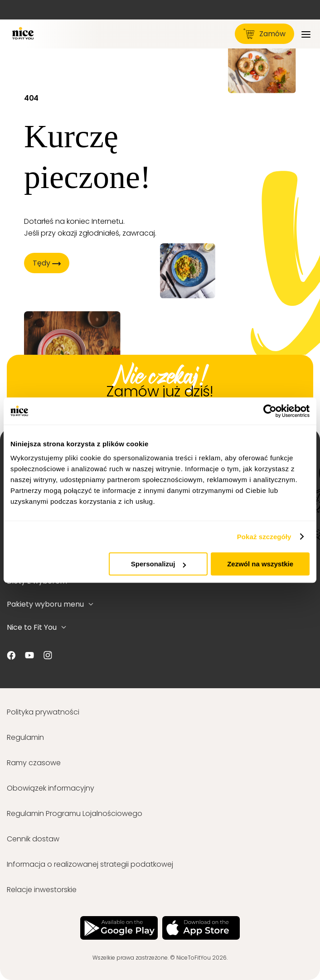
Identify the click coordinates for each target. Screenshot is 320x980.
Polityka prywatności (43, 712)
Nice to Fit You (36, 627)
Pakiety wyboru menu (50, 604)
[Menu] (306, 34)
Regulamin (25, 737)
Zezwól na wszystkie (260, 564)
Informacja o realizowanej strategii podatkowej (90, 864)
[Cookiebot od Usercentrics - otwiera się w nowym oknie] (270, 411)
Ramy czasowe (34, 763)
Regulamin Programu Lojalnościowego (75, 813)
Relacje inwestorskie (42, 890)
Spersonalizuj (159, 564)
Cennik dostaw (33, 839)
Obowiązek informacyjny (51, 788)
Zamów (264, 34)
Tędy (47, 263)
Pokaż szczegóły (264, 537)
